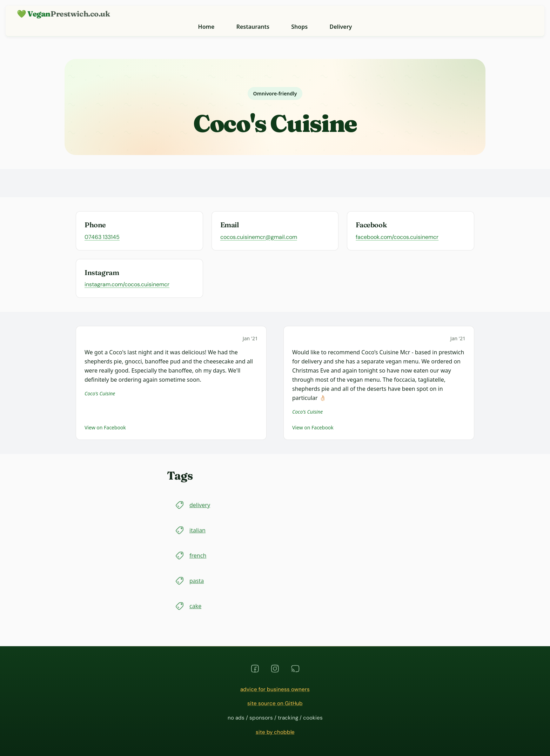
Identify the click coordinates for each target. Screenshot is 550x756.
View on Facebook (105, 427)
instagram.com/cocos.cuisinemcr (127, 284)
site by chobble (275, 732)
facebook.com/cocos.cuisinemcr (397, 237)
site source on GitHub (275, 703)
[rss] (295, 669)
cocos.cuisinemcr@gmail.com (259, 237)
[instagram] (275, 669)
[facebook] (255, 669)
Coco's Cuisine (100, 393)
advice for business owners (275, 689)
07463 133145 (102, 237)
